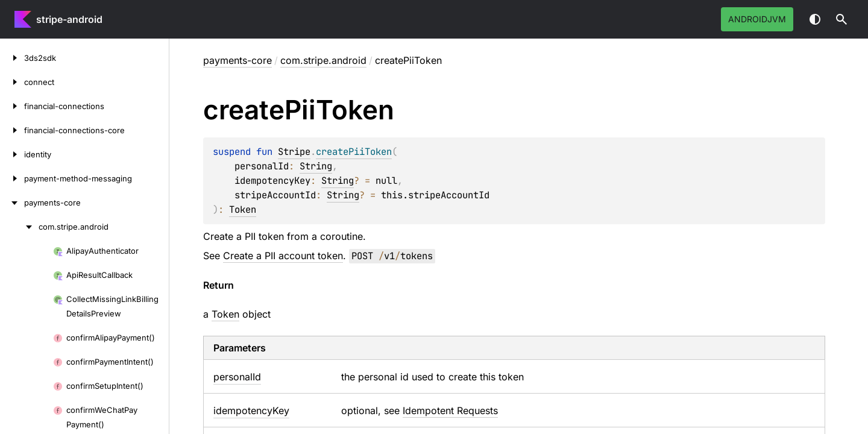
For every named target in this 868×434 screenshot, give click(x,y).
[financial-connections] (12, 106)
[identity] (12, 154)
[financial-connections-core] (12, 130)
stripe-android (69, 19)
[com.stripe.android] (19, 227)
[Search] (841, 19)
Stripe (294, 152)
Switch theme (815, 19)
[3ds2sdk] (12, 58)
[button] (841, 19)
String (316, 166)
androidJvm (757, 19)
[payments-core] (12, 203)
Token (243, 209)
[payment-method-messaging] (12, 178)
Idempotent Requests (450, 410)
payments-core (237, 60)
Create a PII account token (283, 256)
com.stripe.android (323, 60)
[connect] (12, 82)
